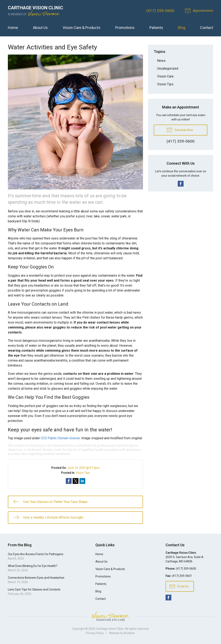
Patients (156, 28)
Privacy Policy (95, 633)
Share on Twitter (76, 481)
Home (13, 28)
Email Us (179, 586)
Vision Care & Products (82, 28)
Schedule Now (180, 130)
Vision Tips (83, 473)
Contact (207, 28)
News (161, 61)
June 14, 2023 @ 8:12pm (83, 468)
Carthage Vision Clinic (110, 629)
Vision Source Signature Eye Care (110, 616)
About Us (40, 28)
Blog (182, 28)
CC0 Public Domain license (60, 438)
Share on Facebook (69, 481)
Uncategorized (168, 68)
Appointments (200, 10)
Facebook (181, 184)
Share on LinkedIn (82, 481)
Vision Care (165, 76)
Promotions (125, 28)
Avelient (129, 633)
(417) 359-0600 (160, 11)
